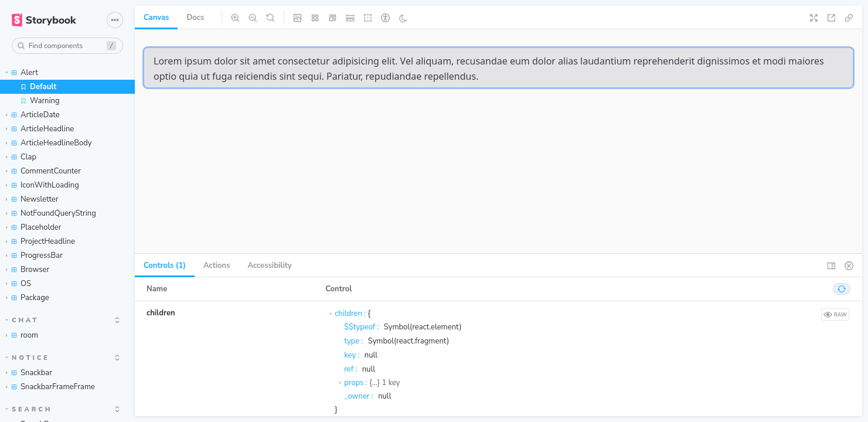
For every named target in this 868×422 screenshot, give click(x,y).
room (22, 335)
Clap (21, 157)
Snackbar (29, 373)
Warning (40, 101)
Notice (28, 358)
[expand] (117, 320)
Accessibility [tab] (270, 266)
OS (18, 284)
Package (28, 298)
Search (29, 409)
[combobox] (67, 46)
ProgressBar (34, 256)
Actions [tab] (217, 266)
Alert (22, 73)
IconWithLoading (42, 185)
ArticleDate (33, 115)
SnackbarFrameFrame (50, 387)
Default (38, 87)
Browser (28, 270)
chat (22, 320)
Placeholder (33, 227)
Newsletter (32, 199)
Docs (195, 18)
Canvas (156, 18)
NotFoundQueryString (51, 213)
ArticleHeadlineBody (49, 143)
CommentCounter (43, 171)
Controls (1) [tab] (165, 266)
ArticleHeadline (40, 129)
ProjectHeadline (40, 241)
